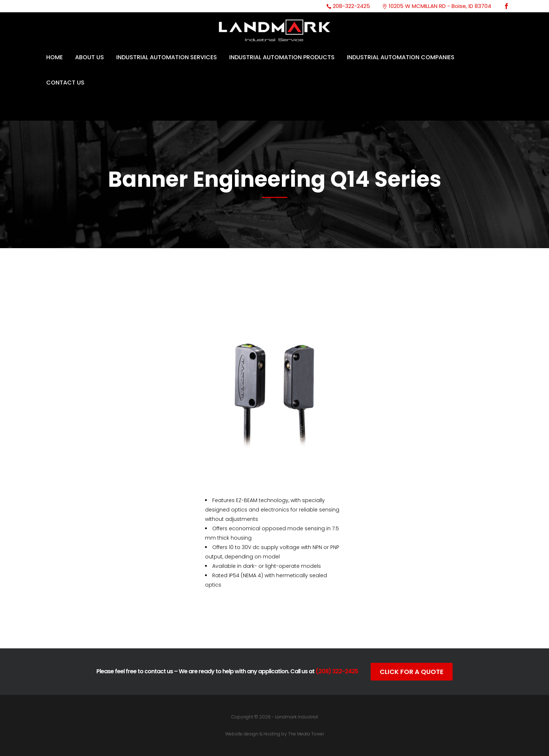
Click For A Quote (412, 672)
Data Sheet (274, 632)
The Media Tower (306, 734)
